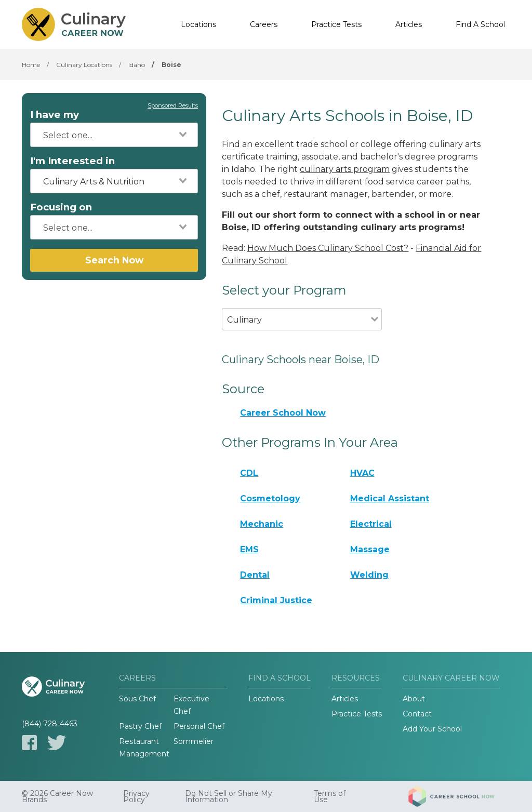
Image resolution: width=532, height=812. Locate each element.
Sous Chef (137, 699)
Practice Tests (336, 24)
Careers (264, 24)
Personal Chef (199, 726)
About (414, 699)
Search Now (114, 260)
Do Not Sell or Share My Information (229, 796)
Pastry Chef (140, 726)
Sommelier (194, 741)
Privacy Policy (136, 796)
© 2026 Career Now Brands (57, 796)
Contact (417, 714)
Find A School (480, 24)
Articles (409, 24)
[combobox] (114, 135)
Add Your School (432, 729)
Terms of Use (330, 796)
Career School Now (283, 413)
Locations (198, 24)
